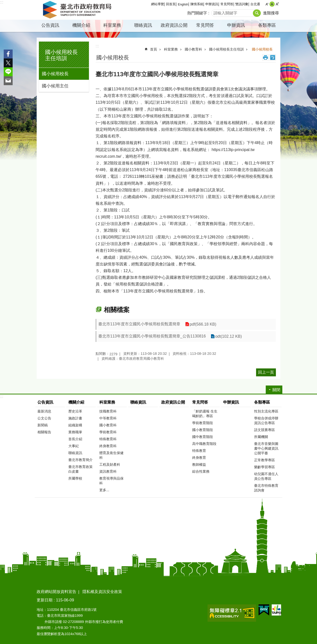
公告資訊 (50, 25)
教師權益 (199, 464)
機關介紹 (81, 25)
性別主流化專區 (266, 411)
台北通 (255, 4)
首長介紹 (75, 439)
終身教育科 (108, 446)
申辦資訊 (212, 4)
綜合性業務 (201, 471)
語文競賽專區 (264, 430)
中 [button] (272, 4)
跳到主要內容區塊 (3, 3)
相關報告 (44, 432)
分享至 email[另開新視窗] (8, 81)
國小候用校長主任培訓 (61, 55)
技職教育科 (108, 411)
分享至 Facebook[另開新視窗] (8, 54)
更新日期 (45, 600)
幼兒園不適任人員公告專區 (266, 476)
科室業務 (112, 25)
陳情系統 (197, 4)
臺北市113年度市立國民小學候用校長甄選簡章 (139, 324)
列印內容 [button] (265, 57)
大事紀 (74, 446)
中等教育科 (108, 418)
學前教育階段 (203, 423)
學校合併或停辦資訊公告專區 (266, 421)
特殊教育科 (108, 439)
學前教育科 (108, 432)
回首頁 (171, 4)
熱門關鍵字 (197, 13)
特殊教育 (199, 451)
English (183, 4)
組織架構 (75, 425)
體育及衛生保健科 (111, 455)
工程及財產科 (110, 464)
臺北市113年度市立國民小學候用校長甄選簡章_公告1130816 (152, 336)
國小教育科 (193, 49)
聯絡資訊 (143, 25)
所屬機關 (261, 437)
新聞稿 (43, 425)
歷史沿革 (75, 411)
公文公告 (44, 418)
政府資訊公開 (174, 25)
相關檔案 (117, 310)
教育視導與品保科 (111, 481)
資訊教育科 (108, 471)
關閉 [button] (276, 390)
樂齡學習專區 (264, 467)
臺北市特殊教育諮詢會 (266, 488)
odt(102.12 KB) (229, 336)
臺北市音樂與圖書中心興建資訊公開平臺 (266, 448)
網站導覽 (158, 4)
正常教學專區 (264, 460)
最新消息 (44, 411)
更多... (104, 490)
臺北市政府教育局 (78, 10)
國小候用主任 (55, 86)
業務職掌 (75, 432)
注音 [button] (273, 57)
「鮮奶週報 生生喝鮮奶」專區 (205, 414)
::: (2, 2)
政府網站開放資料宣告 (56, 592)
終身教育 (199, 458)
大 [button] (277, 4)
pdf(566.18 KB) (203, 324)
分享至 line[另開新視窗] (8, 72)
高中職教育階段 (204, 444)
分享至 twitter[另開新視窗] (8, 63)
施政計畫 (75, 418)
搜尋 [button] (257, 13)
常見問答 (227, 4)
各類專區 (267, 25)
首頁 (154, 49)
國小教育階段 (203, 430)
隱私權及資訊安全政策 (102, 592)
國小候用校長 (55, 74)
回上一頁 (266, 372)
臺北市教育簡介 (80, 460)
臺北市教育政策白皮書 (80, 469)
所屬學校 (75, 478)
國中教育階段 (203, 437)
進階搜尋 (271, 13)
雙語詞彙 (242, 4)
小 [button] (267, 4)
